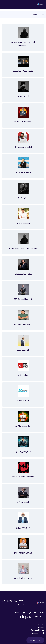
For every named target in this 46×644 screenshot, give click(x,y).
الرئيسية (42, 15)
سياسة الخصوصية (38, 630)
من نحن (41, 624)
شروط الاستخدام (38, 633)
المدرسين (33, 15)
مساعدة (41, 627)
